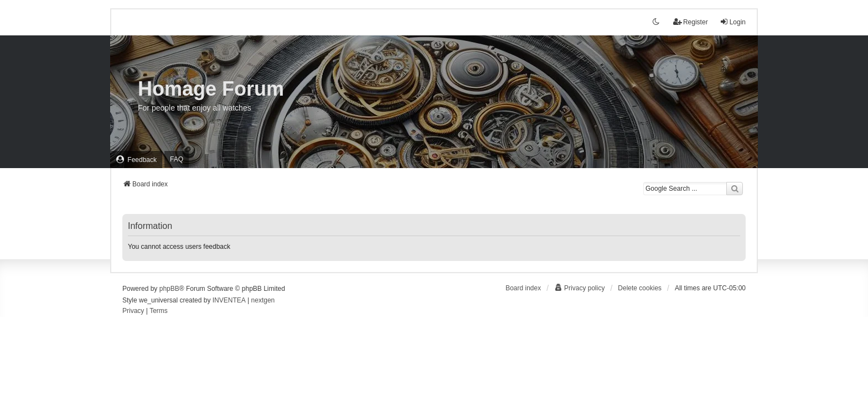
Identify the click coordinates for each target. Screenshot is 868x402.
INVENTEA (229, 300)
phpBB (169, 289)
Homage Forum (211, 89)
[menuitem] (136, 160)
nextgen (263, 300)
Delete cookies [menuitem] (640, 288)
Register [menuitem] (691, 22)
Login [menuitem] (733, 22)
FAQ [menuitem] (177, 159)
